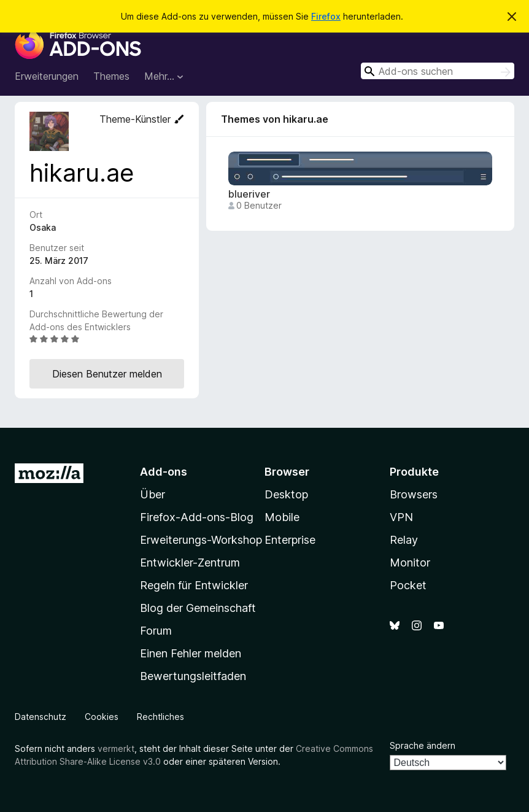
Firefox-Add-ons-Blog (197, 517)
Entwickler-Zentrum (190, 563)
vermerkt (116, 748)
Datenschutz (41, 717)
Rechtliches (160, 717)
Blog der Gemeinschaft (198, 608)
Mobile (282, 517)
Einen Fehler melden (191, 653)
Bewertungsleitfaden (193, 676)
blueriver (249, 194)
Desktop (286, 494)
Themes (111, 76)
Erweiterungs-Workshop (201, 540)
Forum (156, 631)
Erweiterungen (47, 76)
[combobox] (438, 71)
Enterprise (290, 540)
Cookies (102, 717)
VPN (401, 517)
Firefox (326, 16)
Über (153, 494)
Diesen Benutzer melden (107, 374)
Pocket (408, 585)
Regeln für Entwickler (194, 585)
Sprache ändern (423, 745)
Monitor (410, 563)
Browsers (414, 494)
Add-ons (164, 472)
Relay (404, 540)
